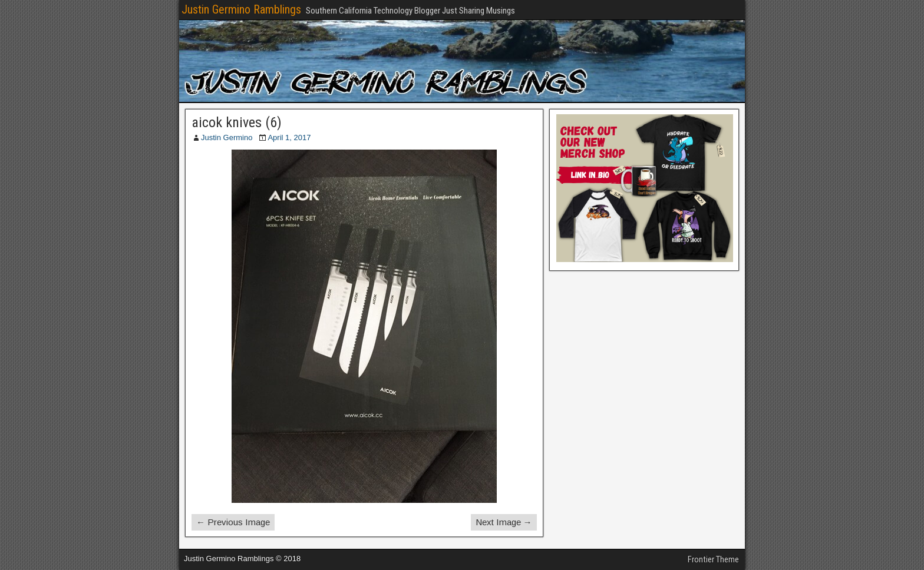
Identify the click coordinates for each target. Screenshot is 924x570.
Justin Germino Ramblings (241, 9)
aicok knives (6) (237, 122)
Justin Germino (227, 137)
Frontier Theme (713, 559)
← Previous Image (233, 522)
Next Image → (504, 522)
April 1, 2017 (289, 137)
